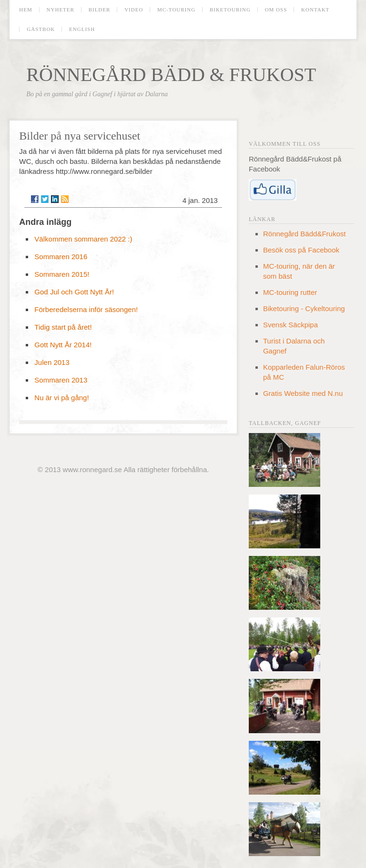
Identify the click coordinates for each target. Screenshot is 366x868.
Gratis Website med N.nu (303, 393)
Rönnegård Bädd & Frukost (171, 75)
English (82, 29)
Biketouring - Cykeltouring (304, 308)
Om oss (276, 10)
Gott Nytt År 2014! (63, 345)
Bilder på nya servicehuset (80, 136)
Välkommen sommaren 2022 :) (83, 239)
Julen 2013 (52, 362)
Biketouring (230, 10)
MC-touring (176, 10)
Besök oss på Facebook (301, 250)
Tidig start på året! (63, 327)
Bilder (100, 10)
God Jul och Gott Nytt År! (74, 292)
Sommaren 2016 (61, 257)
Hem (25, 10)
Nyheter (61, 10)
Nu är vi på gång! (61, 398)
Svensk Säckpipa (290, 325)
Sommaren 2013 (61, 380)
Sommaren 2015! (62, 274)
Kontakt (315, 10)
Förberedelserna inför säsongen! (86, 309)
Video (134, 10)
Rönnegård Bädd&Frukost (304, 234)
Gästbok (41, 29)
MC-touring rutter (290, 292)
